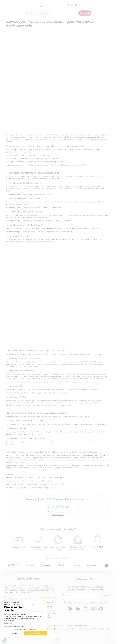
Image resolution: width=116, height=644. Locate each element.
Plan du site (98, 629)
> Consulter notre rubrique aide (58, 512)
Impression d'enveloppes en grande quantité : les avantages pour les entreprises (35, 484)
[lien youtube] (101, 609)
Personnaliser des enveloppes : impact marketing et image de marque (31, 488)
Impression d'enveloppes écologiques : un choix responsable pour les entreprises (36, 478)
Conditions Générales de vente (64, 629)
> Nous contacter (58, 515)
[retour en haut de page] (57, 640)
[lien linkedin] (86, 609)
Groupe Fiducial (53, 626)
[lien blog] (70, 609)
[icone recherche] (27, 13)
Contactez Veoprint (87, 629)
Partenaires (106, 629)
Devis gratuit (85, 13)
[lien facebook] (93, 609)
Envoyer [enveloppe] (106, 595)
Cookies (77, 629)
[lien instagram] (78, 609)
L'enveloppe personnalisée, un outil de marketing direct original (29, 481)
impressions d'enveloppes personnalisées (36, 139)
